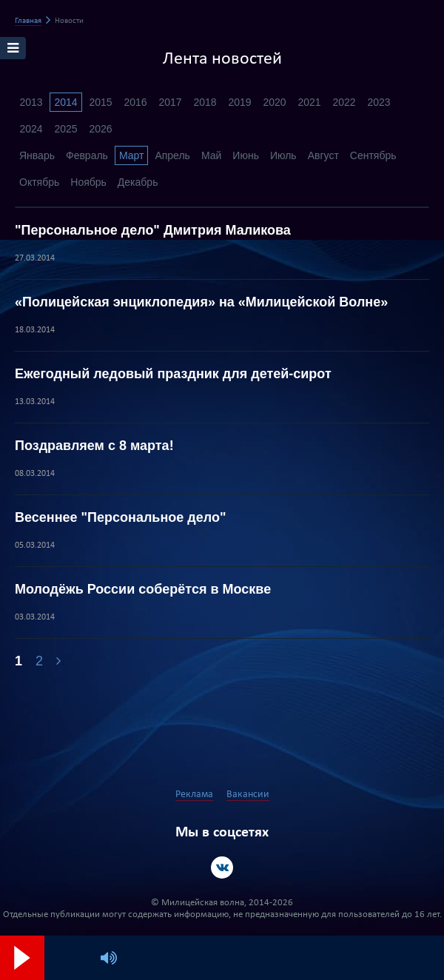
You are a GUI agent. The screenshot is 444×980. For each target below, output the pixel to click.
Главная (28, 21)
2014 (65, 102)
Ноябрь (88, 182)
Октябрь (39, 182)
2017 (170, 102)
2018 (205, 102)
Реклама (194, 795)
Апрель (172, 155)
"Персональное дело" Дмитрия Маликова (153, 230)
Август (323, 155)
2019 (239, 102)
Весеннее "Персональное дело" (120, 517)
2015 (100, 102)
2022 (344, 102)
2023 (379, 102)
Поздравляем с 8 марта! (94, 446)
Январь (37, 155)
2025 (65, 129)
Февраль (87, 155)
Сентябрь (373, 155)
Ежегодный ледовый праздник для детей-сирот (173, 374)
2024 (31, 129)
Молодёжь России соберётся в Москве (143, 589)
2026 (100, 129)
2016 (135, 102)
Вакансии (248, 795)
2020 (274, 102)
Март (132, 155)
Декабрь (138, 182)
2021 (309, 102)
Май (211, 155)
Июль (283, 155)
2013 (31, 102)
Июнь (246, 155)
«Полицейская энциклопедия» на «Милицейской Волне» (201, 302)
